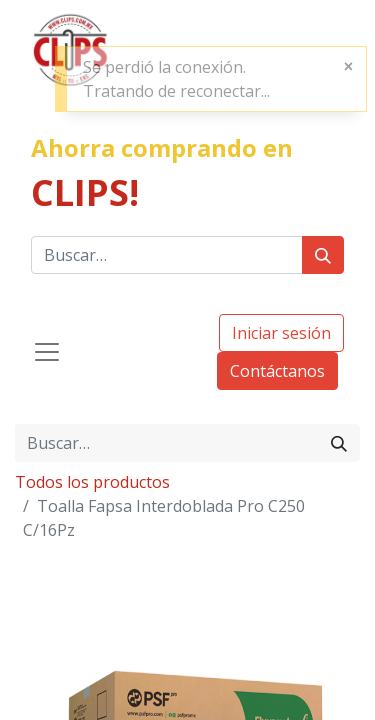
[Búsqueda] (323, 255)
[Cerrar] (348, 66)
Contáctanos (277, 371)
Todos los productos (92, 482)
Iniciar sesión (281, 333)
